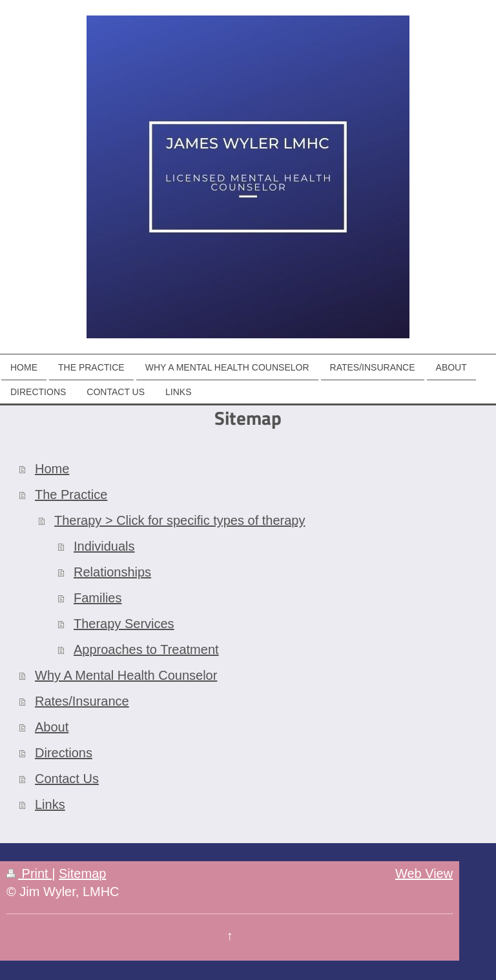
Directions (64, 753)
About (52, 727)
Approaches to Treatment (146, 649)
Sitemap (82, 873)
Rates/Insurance (82, 701)
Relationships (112, 572)
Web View (424, 873)
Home (52, 469)
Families (98, 598)
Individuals (104, 546)
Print (29, 873)
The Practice (71, 495)
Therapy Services (124, 624)
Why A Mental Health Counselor (126, 675)
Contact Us (67, 779)
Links (50, 804)
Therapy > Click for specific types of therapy (180, 520)
